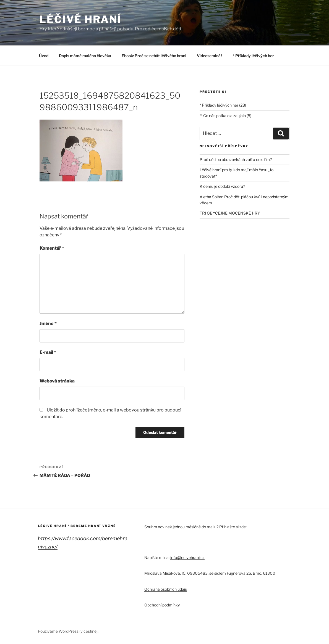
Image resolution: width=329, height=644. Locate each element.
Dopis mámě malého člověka (85, 56)
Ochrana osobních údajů (166, 589)
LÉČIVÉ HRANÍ (81, 19)
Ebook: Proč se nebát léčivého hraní (154, 56)
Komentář (52, 248)
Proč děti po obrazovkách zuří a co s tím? (236, 159)
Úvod (44, 56)
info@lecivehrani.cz (187, 557)
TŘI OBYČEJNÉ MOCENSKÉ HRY (230, 213)
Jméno (48, 324)
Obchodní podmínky (162, 605)
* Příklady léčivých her (253, 56)
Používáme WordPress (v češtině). (68, 631)
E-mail (48, 352)
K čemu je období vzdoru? (222, 186)
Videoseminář (210, 56)
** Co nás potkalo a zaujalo (223, 116)
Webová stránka (57, 381)
